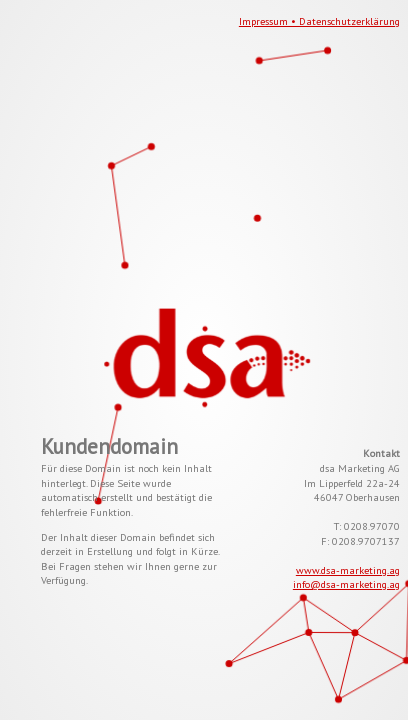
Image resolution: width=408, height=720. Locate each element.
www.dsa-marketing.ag (348, 570)
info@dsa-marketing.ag (346, 584)
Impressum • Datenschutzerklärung (319, 21)
